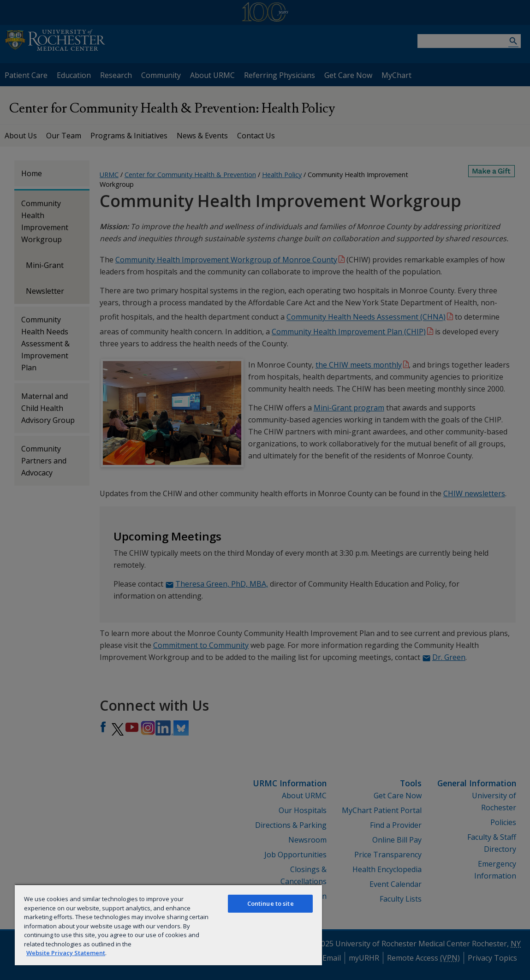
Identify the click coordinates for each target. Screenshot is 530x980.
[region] (168, 925)
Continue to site (271, 903)
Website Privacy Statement (66, 953)
